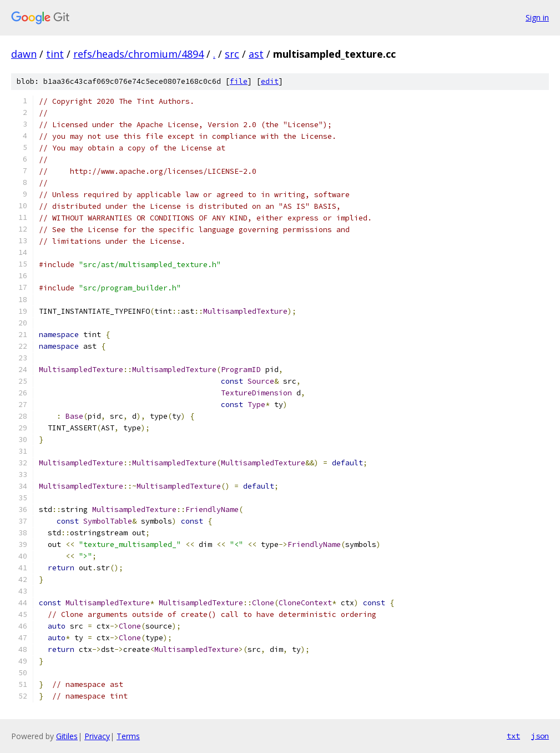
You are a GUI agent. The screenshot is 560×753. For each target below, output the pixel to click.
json (540, 736)
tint (55, 54)
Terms (128, 736)
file (239, 81)
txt (513, 736)
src (232, 54)
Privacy (97, 736)
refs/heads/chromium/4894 (138, 54)
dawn (24, 54)
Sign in (537, 17)
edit (270, 81)
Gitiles (67, 736)
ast (256, 54)
